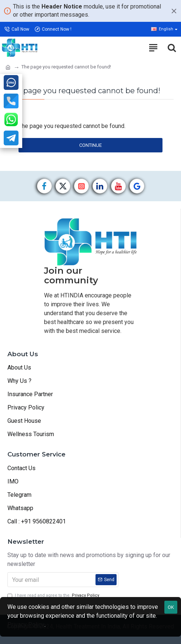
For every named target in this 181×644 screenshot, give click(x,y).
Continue (90, 145)
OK (171, 607)
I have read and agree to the (54, 596)
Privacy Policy (26, 625)
